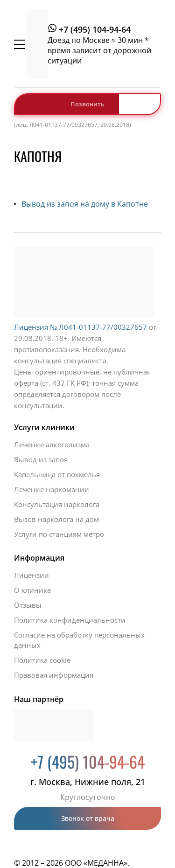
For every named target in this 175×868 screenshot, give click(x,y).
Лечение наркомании (52, 489)
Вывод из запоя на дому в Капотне (85, 204)
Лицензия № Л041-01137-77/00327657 (80, 327)
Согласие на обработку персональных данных (79, 640)
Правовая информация (54, 675)
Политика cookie (42, 660)
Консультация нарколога (57, 504)
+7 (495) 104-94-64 (95, 29)
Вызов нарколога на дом (56, 519)
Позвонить (87, 104)
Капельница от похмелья (57, 474)
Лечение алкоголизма (52, 444)
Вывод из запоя (41, 459)
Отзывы (28, 605)
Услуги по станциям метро (59, 534)
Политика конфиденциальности (70, 620)
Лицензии (31, 575)
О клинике (32, 590)
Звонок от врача (88, 818)
